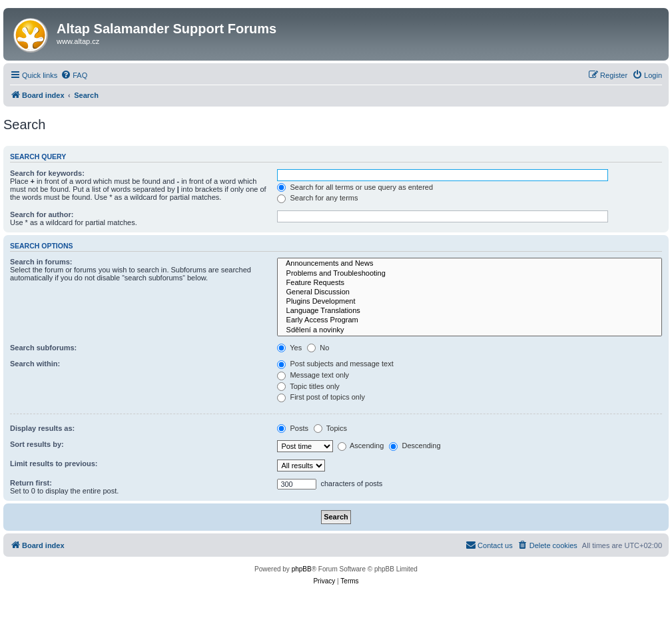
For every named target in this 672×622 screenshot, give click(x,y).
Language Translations (470, 311)
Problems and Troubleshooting (470, 274)
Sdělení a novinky (470, 330)
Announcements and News (470, 264)
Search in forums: (41, 262)
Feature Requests (470, 283)
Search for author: (42, 214)
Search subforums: (43, 348)
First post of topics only (321, 397)
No (318, 348)
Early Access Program (470, 320)
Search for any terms (317, 198)
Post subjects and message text (335, 364)
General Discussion (470, 292)
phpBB (302, 569)
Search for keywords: (47, 173)
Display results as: (42, 428)
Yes (289, 348)
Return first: (31, 483)
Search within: (35, 364)
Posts (293, 428)
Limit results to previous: (54, 464)
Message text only (313, 375)
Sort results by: (37, 444)
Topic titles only (308, 386)
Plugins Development (470, 302)
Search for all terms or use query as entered (355, 187)
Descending (415, 446)
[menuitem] (74, 75)
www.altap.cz (78, 41)
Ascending (361, 446)
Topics (330, 428)
